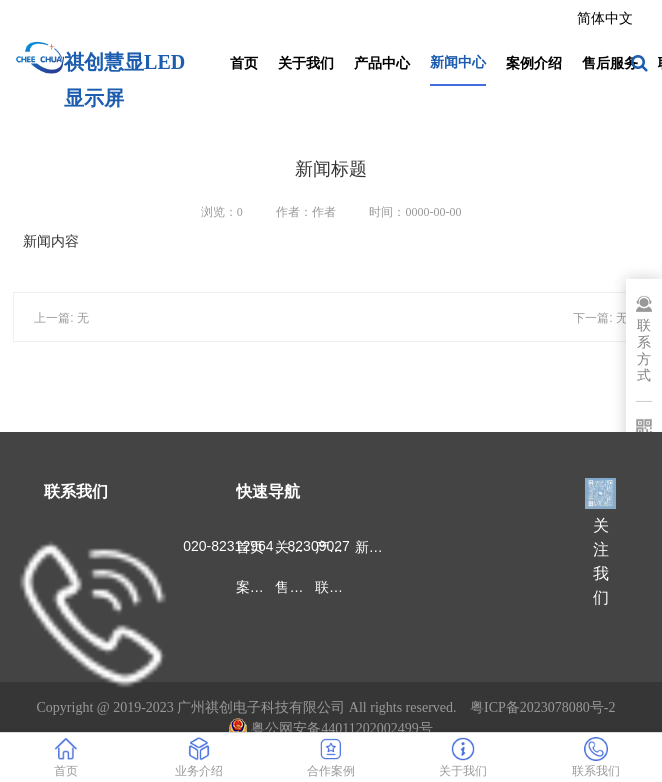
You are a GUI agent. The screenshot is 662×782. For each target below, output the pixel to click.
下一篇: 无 (600, 318)
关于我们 (306, 63)
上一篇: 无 (61, 318)
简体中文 (605, 18)
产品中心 (382, 63)
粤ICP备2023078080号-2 (542, 707)
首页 (244, 63)
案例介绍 (534, 63)
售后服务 (610, 63)
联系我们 (335, 587)
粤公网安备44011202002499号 (330, 728)
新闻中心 (458, 62)
